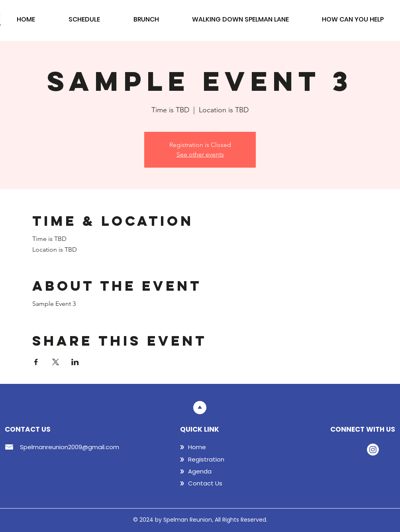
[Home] (213, 447)
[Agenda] (213, 471)
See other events (200, 154)
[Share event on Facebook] (36, 362)
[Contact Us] (213, 483)
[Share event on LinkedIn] (75, 362)
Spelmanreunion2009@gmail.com (70, 447)
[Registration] (213, 460)
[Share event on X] (56, 362)
